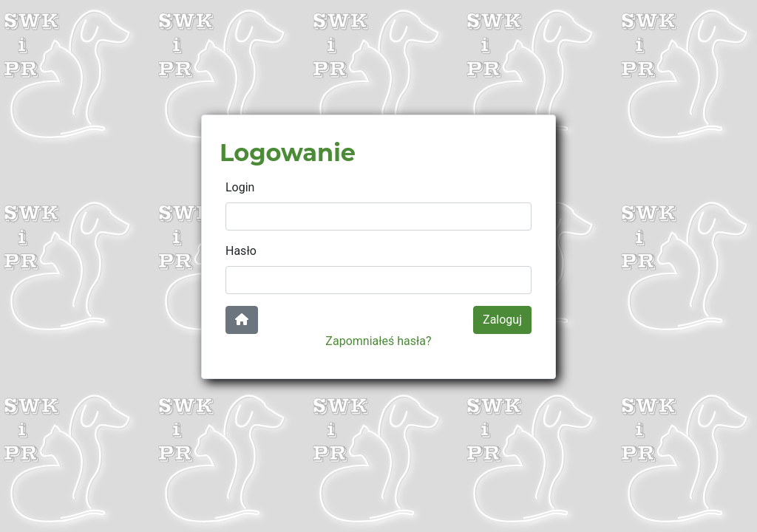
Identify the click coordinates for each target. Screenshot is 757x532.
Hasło (241, 251)
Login (240, 187)
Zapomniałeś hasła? (378, 341)
